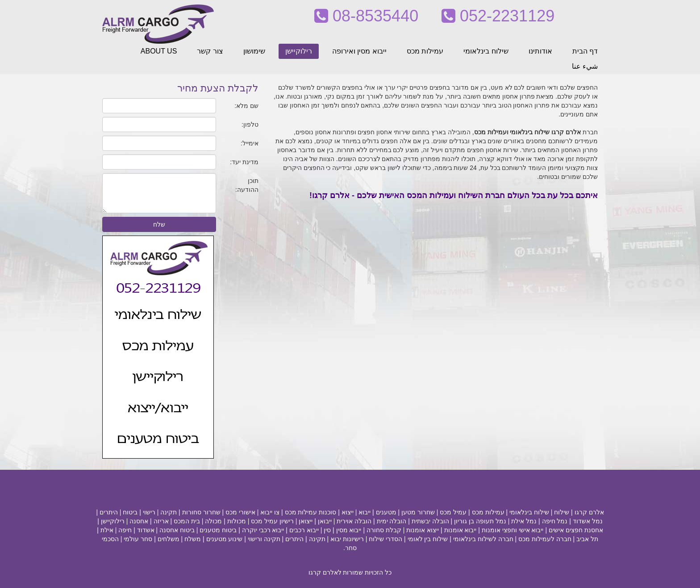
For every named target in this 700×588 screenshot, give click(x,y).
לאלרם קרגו (325, 572)
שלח (159, 224)
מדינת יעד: (244, 162)
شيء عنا (585, 66)
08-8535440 (366, 16)
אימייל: (250, 143)
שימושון (254, 51)
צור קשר (210, 51)
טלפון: (250, 124)
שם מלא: (246, 106)
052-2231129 (498, 16)
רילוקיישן (299, 51)
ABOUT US (159, 51)
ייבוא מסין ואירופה (359, 51)
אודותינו (540, 51)
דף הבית (585, 51)
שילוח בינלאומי (486, 51)
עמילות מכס (425, 51)
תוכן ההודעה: (247, 185)
